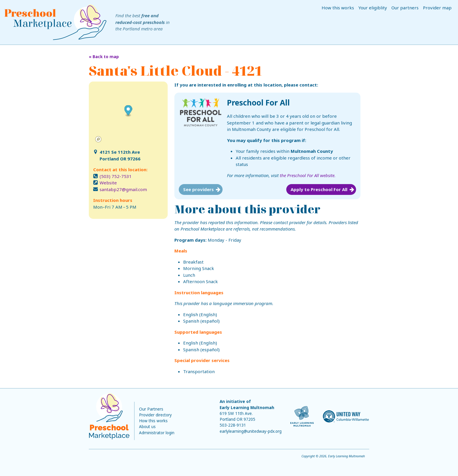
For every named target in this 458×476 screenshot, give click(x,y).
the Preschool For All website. (308, 175)
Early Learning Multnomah (247, 408)
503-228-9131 (233, 425)
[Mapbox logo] (98, 139)
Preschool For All (258, 103)
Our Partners (151, 409)
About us (147, 427)
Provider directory (155, 415)
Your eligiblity (373, 8)
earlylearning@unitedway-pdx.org (251, 431)
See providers (198, 189)
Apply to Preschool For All (319, 189)
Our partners (405, 8)
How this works (338, 8)
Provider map (437, 8)
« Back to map (104, 57)
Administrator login (157, 433)
